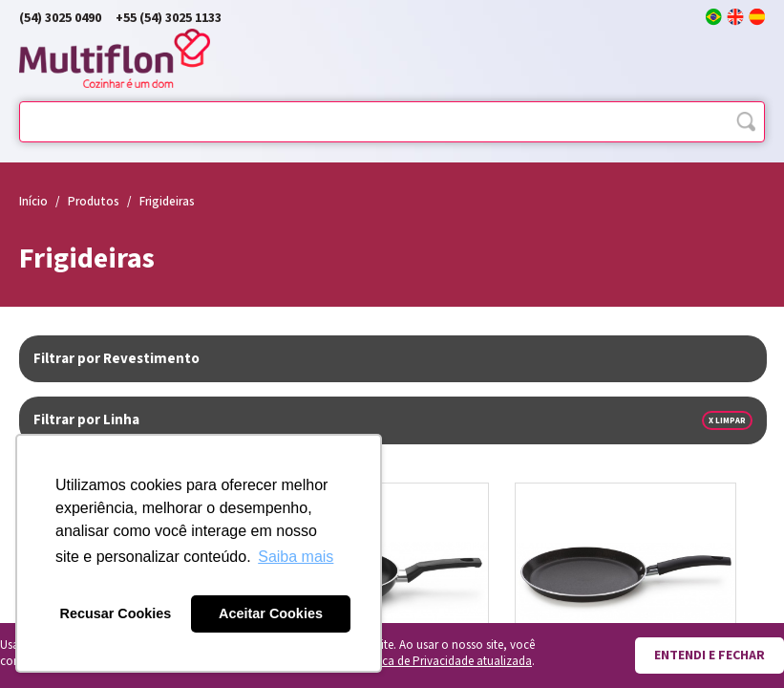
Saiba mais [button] (296, 557)
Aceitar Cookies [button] (271, 613)
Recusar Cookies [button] (116, 613)
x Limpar (727, 420)
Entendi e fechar (710, 656)
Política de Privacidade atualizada (443, 662)
